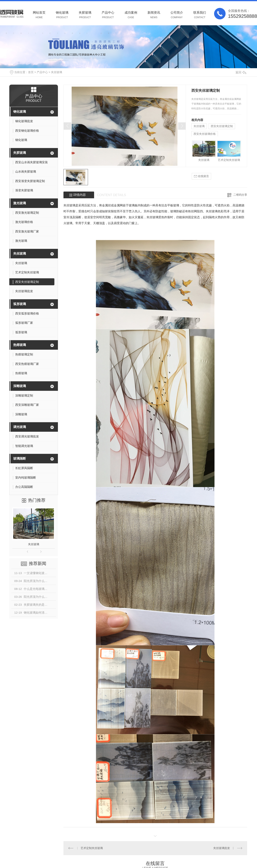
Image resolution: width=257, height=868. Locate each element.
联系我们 (200, 15)
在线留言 (201, 176)
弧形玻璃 (20, 304)
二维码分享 (240, 195)
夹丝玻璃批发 (222, 848)
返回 (241, 72)
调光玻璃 (20, 427)
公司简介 (177, 15)
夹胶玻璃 (85, 15)
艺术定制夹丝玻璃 (229, 160)
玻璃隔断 (20, 459)
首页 (31, 72)
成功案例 (131, 15)
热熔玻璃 (20, 345)
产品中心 (108, 15)
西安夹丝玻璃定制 (222, 126)
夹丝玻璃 (57, 72)
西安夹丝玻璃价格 (205, 134)
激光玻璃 (20, 203)
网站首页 (39, 15)
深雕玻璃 (20, 386)
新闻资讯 (154, 15)
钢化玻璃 (62, 15)
